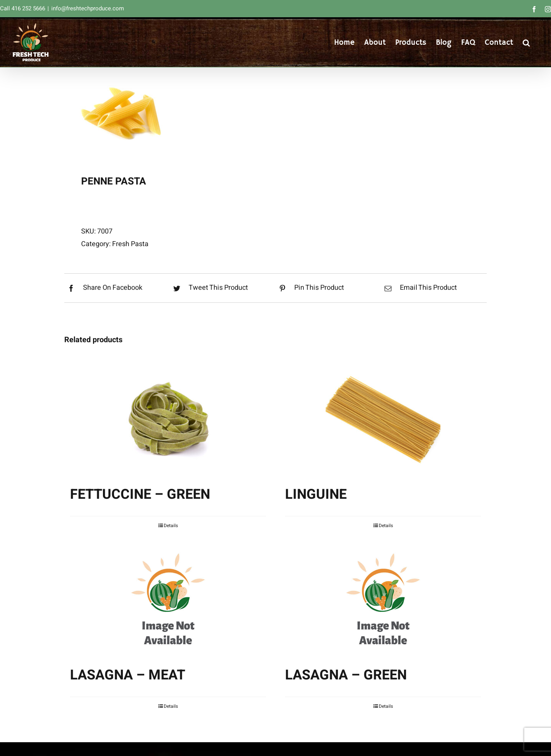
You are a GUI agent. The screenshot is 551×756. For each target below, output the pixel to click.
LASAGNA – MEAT (128, 675)
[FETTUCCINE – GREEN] (168, 419)
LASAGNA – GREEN (346, 675)
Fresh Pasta (130, 244)
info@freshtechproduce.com (88, 8)
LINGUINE (316, 494)
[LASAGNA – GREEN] (383, 600)
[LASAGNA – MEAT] (168, 600)
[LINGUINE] (383, 419)
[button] (526, 42)
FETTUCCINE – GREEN (140, 494)
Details (171, 526)
